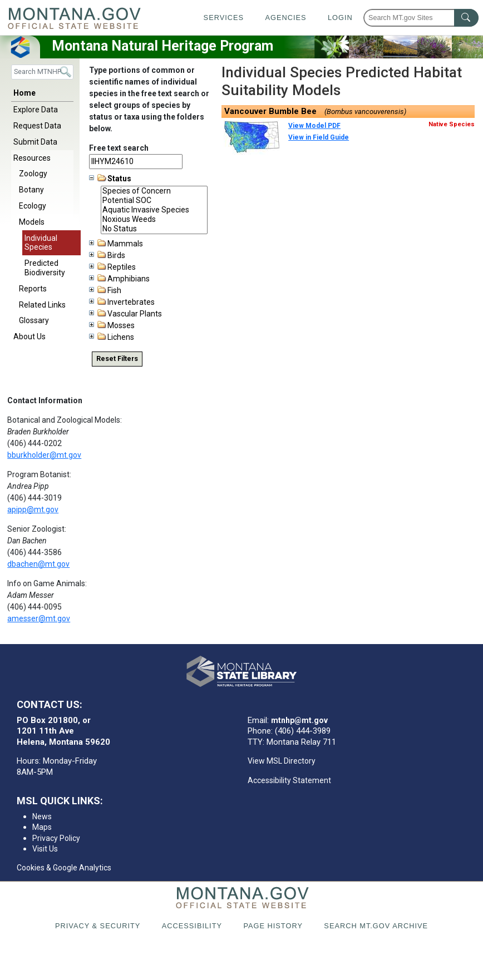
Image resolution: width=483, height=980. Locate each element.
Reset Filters (117, 359)
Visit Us (45, 849)
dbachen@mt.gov (38, 564)
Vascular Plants (125, 314)
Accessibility (192, 926)
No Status (154, 229)
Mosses (112, 325)
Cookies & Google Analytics (64, 868)
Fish (105, 290)
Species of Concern (154, 191)
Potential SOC (154, 201)
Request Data (37, 126)
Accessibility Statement (289, 780)
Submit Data (35, 142)
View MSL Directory (282, 761)
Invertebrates (122, 302)
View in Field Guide (319, 137)
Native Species (452, 124)
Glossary (34, 320)
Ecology (33, 206)
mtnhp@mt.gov (299, 720)
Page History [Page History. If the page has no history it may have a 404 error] (273, 926)
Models (32, 222)
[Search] (42, 72)
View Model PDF (314, 126)
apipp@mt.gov (33, 509)
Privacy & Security (98, 926)
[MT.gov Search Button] (466, 18)
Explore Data (36, 110)
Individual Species (41, 243)
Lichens (112, 337)
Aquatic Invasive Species (154, 210)
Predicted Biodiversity (45, 268)
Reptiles (112, 267)
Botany (31, 190)
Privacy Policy (56, 838)
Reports (33, 289)
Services (224, 18)
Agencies (285, 18)
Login (340, 18)
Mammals (116, 244)
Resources (32, 158)
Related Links (42, 305)
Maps (42, 827)
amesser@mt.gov (39, 618)
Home (24, 93)
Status (110, 179)
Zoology (33, 174)
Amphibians (119, 279)
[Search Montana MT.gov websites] (421, 18)
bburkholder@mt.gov (44, 455)
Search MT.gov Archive (376, 926)
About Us (29, 336)
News (42, 816)
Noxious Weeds (154, 219)
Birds (107, 255)
